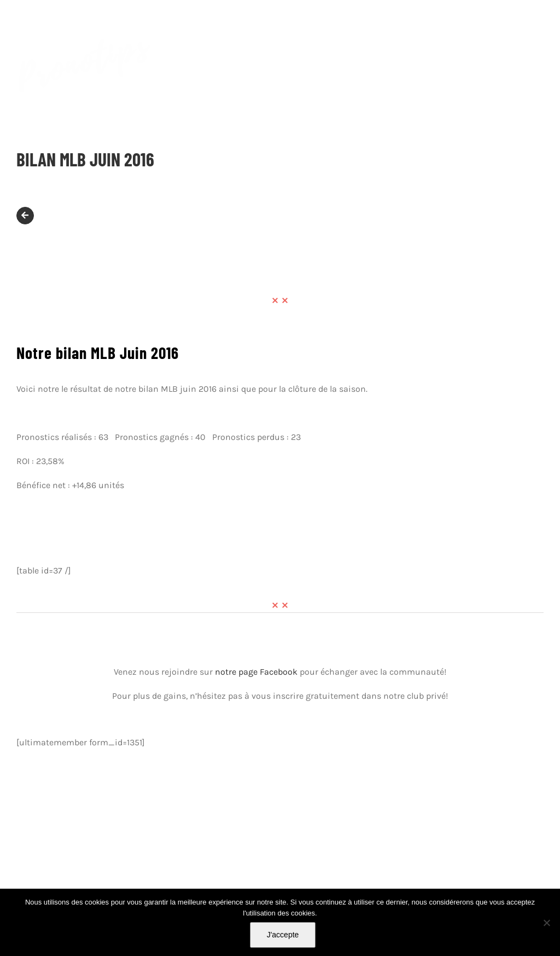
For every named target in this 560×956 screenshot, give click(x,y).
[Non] (546, 923)
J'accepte (283, 935)
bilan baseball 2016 (367, 546)
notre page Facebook (256, 672)
